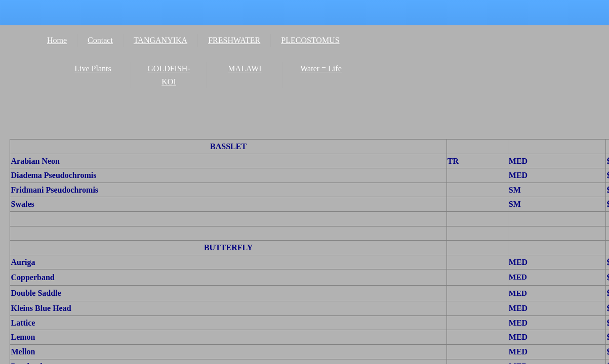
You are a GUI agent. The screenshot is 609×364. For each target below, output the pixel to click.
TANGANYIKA (160, 40)
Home (57, 40)
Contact (100, 40)
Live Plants (93, 69)
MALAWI (245, 69)
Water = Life (321, 69)
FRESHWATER (234, 40)
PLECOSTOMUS (310, 40)
